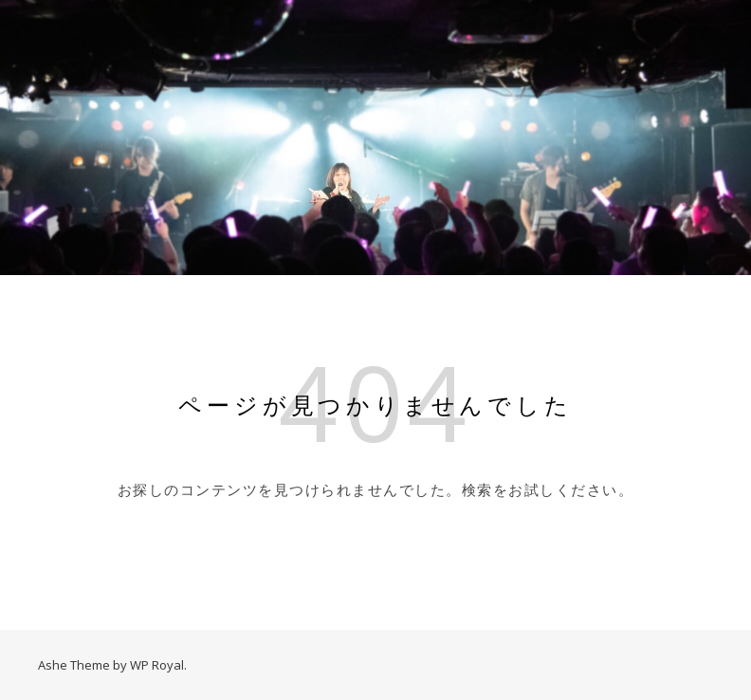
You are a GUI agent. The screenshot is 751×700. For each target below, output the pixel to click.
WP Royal (157, 665)
